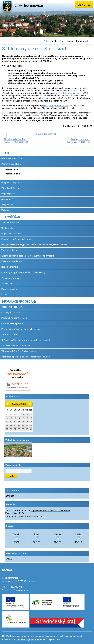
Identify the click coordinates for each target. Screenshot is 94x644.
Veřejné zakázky (9, 284)
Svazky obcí (7, 199)
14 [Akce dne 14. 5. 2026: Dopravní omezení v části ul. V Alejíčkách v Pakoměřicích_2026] (19, 422)
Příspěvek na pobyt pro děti (14, 318)
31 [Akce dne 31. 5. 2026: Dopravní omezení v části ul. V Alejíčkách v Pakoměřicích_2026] (31, 429)
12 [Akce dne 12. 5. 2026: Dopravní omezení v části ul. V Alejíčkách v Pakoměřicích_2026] (11, 422)
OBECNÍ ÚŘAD (11, 217)
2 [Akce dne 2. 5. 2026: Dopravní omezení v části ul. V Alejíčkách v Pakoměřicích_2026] (27, 414)
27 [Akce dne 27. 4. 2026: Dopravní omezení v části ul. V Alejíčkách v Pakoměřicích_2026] (7, 414)
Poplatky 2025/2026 (11, 312)
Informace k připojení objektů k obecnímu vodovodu (26, 357)
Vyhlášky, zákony (9, 250)
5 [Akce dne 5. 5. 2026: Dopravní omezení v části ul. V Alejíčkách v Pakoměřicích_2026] (12, 418)
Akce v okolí (7, 205)
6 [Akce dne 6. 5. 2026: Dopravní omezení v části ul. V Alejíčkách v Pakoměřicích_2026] (16, 418)
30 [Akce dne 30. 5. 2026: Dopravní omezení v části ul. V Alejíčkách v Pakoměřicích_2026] (27, 429)
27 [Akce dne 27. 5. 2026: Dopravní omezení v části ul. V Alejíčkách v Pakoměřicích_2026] (15, 429)
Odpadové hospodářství (12, 307)
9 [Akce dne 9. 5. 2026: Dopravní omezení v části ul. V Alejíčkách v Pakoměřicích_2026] (27, 418)
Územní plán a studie (11, 164)
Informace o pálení (10, 335)
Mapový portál (8, 194)
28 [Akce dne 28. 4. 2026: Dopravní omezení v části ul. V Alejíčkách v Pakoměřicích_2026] (11, 414)
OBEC (5, 153)
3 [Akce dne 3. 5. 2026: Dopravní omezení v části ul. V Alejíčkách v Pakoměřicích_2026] (31, 414)
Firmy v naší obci (14, 465)
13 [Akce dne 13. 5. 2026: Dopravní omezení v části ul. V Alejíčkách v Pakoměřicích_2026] (15, 422)
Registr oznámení (10, 267)
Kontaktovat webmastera (33, 636)
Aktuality (48, 41)
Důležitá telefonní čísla (12, 158)
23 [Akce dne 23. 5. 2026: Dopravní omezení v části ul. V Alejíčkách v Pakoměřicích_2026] (27, 425)
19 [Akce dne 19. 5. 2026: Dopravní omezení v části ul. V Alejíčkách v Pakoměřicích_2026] (11, 425)
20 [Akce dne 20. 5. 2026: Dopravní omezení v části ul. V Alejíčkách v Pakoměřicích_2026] (15, 425)
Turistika (5, 210)
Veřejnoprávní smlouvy (12, 278)
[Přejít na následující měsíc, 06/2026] (30, 404)
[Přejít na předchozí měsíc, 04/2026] (8, 404)
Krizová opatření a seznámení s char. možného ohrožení (28, 256)
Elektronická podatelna (12, 261)
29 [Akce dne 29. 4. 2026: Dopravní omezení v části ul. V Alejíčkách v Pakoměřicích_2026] (15, 414)
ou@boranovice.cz (19, 590)
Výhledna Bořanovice (11, 188)
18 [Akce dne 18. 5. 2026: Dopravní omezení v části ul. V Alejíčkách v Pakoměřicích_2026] (7, 425)
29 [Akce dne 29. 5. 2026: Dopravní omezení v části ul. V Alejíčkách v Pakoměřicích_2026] (23, 429)
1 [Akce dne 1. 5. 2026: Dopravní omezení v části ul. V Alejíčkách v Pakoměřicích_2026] (23, 414)
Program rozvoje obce (12, 183)
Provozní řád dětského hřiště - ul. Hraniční (21, 329)
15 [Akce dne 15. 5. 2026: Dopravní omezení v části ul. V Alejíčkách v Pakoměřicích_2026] (23, 422)
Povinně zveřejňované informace (17, 239)
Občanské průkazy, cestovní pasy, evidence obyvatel (26, 340)
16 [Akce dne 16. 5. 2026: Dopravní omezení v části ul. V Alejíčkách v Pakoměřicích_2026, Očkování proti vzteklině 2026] (27, 422)
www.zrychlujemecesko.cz (66, 93)
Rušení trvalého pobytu (12, 323)
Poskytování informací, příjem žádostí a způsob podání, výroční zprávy (34, 245)
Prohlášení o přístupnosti (71, 636)
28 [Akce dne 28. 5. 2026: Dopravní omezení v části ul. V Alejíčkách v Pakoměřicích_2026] (19, 429)
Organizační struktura (11, 234)
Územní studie (13, 174)
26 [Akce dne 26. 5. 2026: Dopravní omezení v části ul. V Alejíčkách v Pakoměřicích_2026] (11, 429)
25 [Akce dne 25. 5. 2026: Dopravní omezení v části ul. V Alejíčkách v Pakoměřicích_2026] (7, 429)
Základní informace (10, 223)
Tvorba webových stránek (27, 639)
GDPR (4, 295)
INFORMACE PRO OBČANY (19, 301)
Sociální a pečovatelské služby (16, 346)
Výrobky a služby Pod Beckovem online (20, 351)
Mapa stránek (52, 636)
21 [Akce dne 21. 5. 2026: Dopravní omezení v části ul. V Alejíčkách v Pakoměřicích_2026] (19, 425)
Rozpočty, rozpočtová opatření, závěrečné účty (23, 272)
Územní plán (12, 170)
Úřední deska (7, 228)
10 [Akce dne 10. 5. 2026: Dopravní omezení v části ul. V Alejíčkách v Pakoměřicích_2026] (31, 418)
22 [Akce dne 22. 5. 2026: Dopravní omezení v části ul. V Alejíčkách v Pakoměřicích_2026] (23, 425)
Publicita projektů (9, 289)
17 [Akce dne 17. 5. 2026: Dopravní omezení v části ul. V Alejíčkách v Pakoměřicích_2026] (31, 422)
